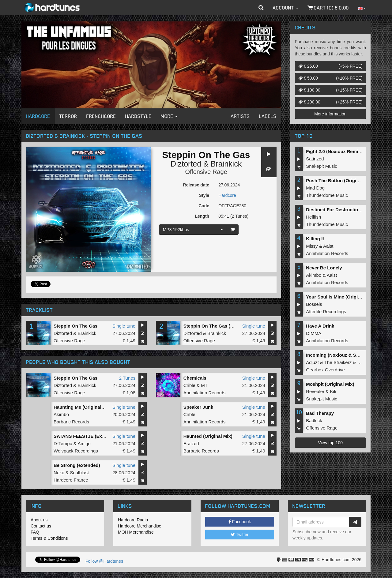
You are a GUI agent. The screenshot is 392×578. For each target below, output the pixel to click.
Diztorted (186, 164)
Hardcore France (71, 480)
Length (202, 216)
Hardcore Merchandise (140, 526)
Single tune (124, 326)
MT (204, 385)
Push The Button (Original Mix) (340, 180)
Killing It (315, 239)
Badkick (314, 420)
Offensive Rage (206, 172)
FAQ (35, 532)
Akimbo (61, 414)
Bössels (314, 304)
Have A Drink (320, 326)
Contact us (41, 526)
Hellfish (313, 217)
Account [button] (286, 8)
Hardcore (38, 116)
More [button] (169, 116)
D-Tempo (63, 443)
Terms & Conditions (49, 538)
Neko (59, 473)
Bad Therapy (320, 413)
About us (39, 520)
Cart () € (328, 8)
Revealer (315, 391)
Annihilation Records (205, 393)
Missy (312, 246)
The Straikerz (338, 362)
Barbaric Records (71, 422)
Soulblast (79, 473)
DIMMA (314, 333)
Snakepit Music (322, 166)
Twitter (240, 535)
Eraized (191, 443)
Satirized (315, 159)
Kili (333, 391)
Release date (196, 185)
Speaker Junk (198, 407)
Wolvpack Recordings (76, 451)
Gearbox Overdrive (325, 370)
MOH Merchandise (136, 532)
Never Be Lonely (324, 268)
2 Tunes (127, 378)
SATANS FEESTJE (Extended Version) (95, 436)
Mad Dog (315, 188)
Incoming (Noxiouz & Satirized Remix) (347, 355)
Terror (68, 116)
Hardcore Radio (133, 520)
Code (204, 206)
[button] (261, 8)
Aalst (328, 246)
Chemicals (195, 378)
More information (330, 114)
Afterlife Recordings (326, 312)
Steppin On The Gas (75, 326)
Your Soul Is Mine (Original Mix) (340, 297)
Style (204, 195)
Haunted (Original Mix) (208, 436)
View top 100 (330, 443)
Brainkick (226, 164)
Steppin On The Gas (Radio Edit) (219, 326)
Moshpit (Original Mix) (330, 384)
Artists (240, 116)
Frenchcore (101, 116)
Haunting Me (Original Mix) (83, 407)
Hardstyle (138, 116)
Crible (189, 385)
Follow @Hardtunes (104, 561)
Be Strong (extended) (77, 465)
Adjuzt (312, 362)
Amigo (84, 443)
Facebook (240, 522)
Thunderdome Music (327, 195)
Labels (268, 116)
